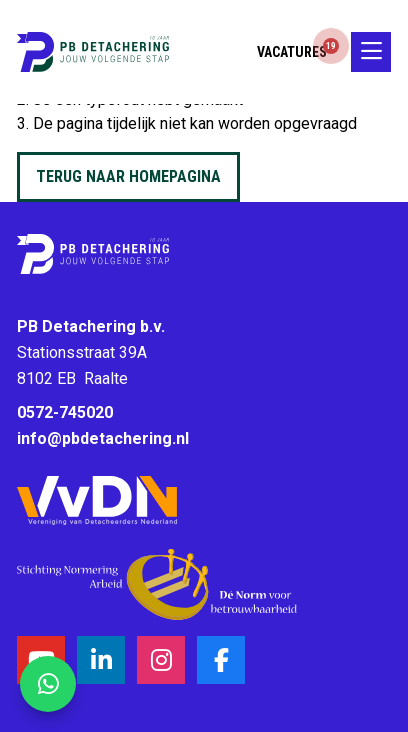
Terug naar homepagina (128, 176)
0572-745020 (65, 412)
